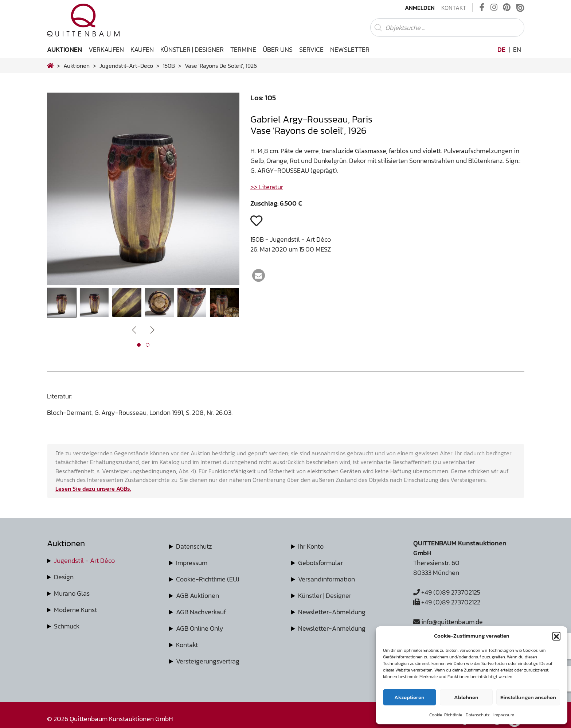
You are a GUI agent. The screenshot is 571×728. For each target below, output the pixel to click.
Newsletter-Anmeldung (332, 628)
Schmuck (67, 626)
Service (311, 49)
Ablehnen (466, 697)
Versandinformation (326, 579)
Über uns (278, 49)
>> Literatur (267, 187)
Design (64, 577)
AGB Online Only (200, 628)
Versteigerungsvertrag (208, 661)
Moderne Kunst (75, 610)
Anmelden (420, 8)
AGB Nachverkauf (201, 612)
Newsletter (350, 49)
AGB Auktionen (197, 595)
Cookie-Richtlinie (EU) (208, 579)
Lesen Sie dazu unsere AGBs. (93, 488)
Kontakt (454, 8)
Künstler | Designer (192, 49)
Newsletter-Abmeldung (332, 612)
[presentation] (134, 329)
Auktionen (64, 49)
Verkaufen (106, 49)
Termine (243, 49)
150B (169, 66)
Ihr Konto (311, 546)
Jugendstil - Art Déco (84, 560)
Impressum (504, 715)
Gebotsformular (320, 563)
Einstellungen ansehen (528, 697)
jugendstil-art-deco (126, 66)
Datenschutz (478, 715)
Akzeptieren (409, 697)
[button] (556, 636)
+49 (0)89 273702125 (447, 592)
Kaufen (142, 49)
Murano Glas (72, 593)
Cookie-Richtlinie (446, 715)
